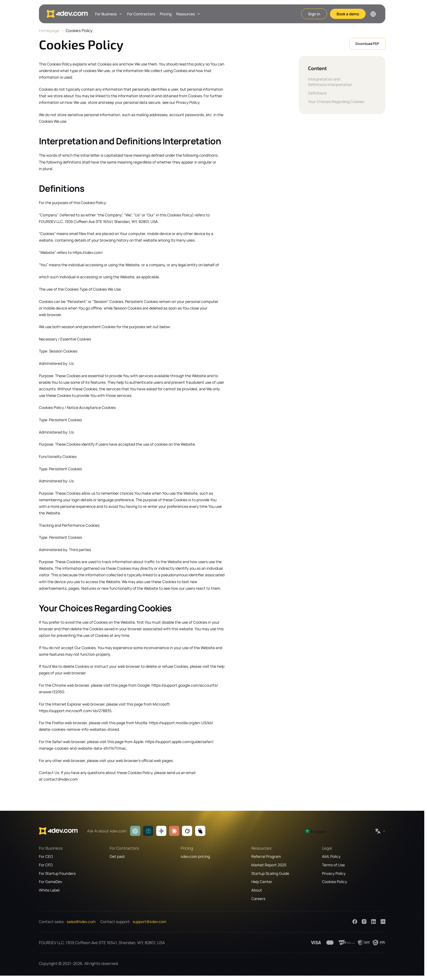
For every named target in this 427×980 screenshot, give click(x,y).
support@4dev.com (150, 922)
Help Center (262, 882)
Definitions (317, 93)
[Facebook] (355, 922)
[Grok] (187, 831)
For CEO (46, 856)
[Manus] (200, 831)
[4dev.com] (67, 14)
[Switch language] (373, 14)
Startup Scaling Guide (270, 873)
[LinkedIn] (373, 922)
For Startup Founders (57, 873)
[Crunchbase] (383, 922)
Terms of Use (333, 865)
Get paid (117, 856)
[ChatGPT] (135, 831)
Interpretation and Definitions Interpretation (330, 82)
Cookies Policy (335, 882)
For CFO (46, 865)
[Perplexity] (148, 831)
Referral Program (266, 856)
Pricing (166, 14)
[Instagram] (364, 922)
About (257, 890)
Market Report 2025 (269, 865)
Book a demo (348, 14)
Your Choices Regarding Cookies (336, 101)
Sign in (314, 14)
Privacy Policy (334, 873)
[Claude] (174, 831)
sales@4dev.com (81, 922)
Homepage (49, 31)
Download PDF (367, 44)
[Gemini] (161, 831)
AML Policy (331, 856)
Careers (258, 899)
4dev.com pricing (195, 856)
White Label (49, 890)
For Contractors (141, 14)
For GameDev (51, 882)
